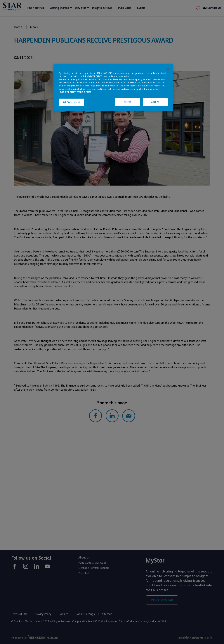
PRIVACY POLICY (93, 76)
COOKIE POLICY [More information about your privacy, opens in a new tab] (68, 92)
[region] (113, 88)
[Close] (168, 69)
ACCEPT (155, 102)
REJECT (128, 102)
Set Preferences (71, 102)
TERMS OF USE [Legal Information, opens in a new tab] (84, 92)
